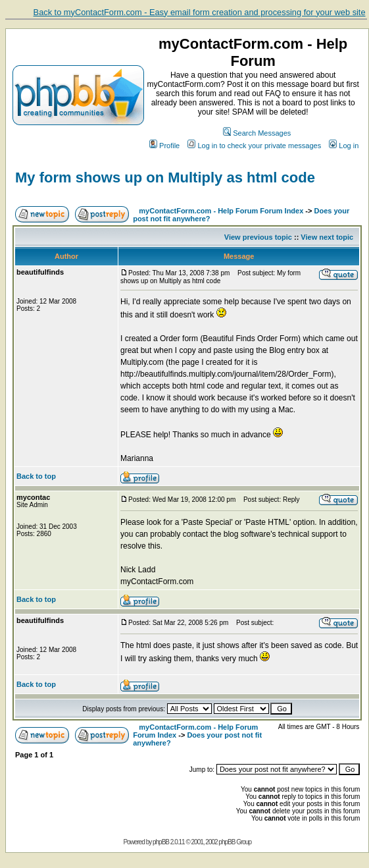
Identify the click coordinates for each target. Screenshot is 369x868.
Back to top (36, 476)
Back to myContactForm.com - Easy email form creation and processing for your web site (200, 12)
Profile (164, 146)
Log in (344, 146)
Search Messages (257, 133)
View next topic (327, 237)
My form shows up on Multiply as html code (165, 177)
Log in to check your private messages (254, 146)
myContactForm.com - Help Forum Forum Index (221, 211)
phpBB (161, 842)
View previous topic (258, 237)
